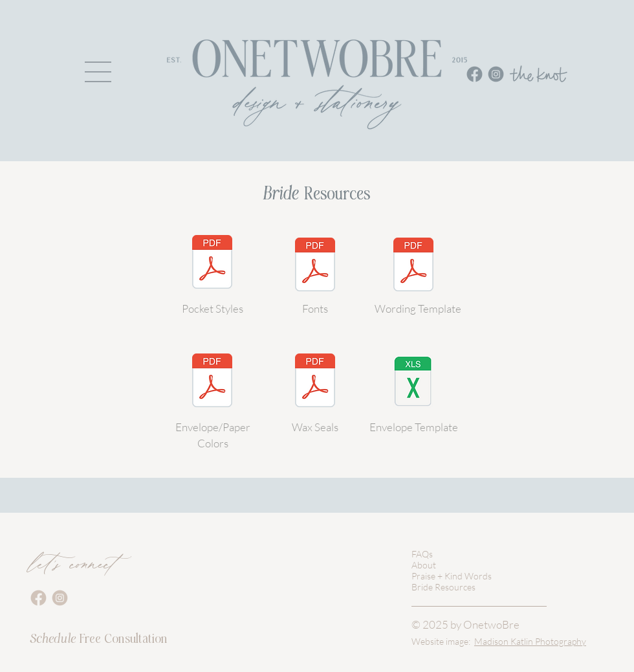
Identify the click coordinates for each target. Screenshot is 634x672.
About (424, 565)
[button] (98, 72)
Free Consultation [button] (99, 639)
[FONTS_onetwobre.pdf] (315, 266)
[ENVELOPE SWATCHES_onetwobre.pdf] (212, 382)
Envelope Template (414, 427)
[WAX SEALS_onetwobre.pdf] (315, 382)
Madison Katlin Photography (530, 641)
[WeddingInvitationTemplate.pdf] (413, 266)
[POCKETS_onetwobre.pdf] (212, 263)
